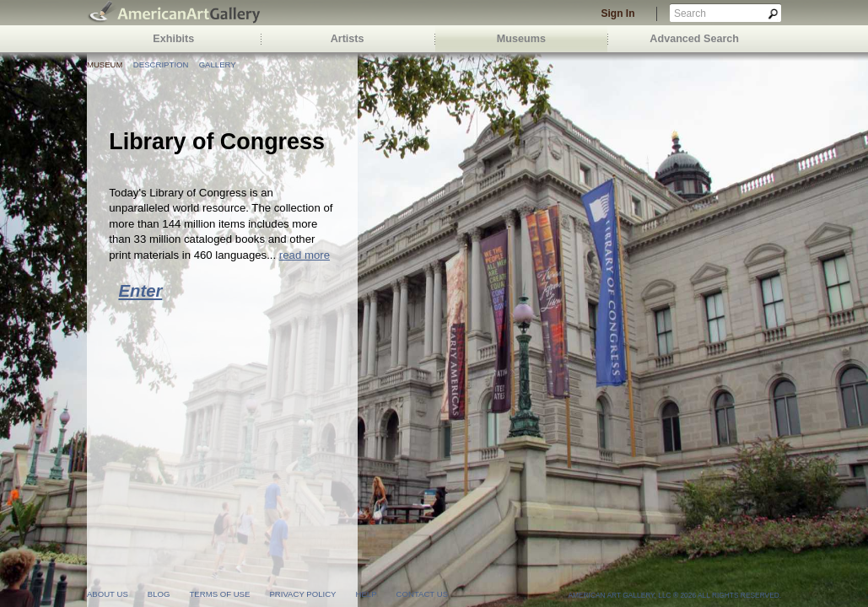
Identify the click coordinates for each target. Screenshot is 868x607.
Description (161, 64)
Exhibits (173, 39)
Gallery (218, 64)
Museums (521, 39)
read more (305, 255)
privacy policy (302, 594)
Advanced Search (694, 39)
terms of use (219, 594)
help (367, 594)
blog (159, 594)
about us (108, 594)
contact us (422, 594)
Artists (348, 39)
